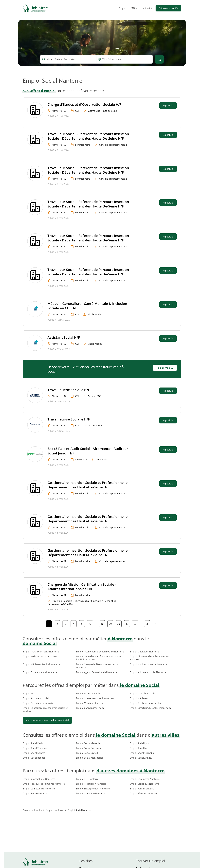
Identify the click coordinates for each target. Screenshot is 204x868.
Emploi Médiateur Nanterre (144, 652)
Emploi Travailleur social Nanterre (41, 652)
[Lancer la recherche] (159, 59)
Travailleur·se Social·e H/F (69, 390)
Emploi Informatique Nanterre (39, 779)
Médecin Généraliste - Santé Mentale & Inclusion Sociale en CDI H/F (87, 306)
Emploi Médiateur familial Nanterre (41, 664)
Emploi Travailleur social (143, 693)
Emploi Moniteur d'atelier (90, 703)
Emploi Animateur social (36, 698)
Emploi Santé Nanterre (35, 793)
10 (103, 623)
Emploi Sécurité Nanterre (143, 793)
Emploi (122, 8)
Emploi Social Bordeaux (89, 748)
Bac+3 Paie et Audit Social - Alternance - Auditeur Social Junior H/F (88, 451)
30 (119, 623)
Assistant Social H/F (64, 337)
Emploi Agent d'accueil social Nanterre (97, 672)
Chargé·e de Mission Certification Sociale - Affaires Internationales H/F (82, 587)
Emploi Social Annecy (141, 758)
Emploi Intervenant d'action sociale (95, 698)
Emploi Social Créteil (87, 753)
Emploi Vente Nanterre (142, 789)
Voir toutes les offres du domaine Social (47, 720)
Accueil (27, 810)
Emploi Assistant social (88, 693)
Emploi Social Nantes (34, 753)
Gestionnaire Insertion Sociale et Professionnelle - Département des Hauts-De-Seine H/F (89, 485)
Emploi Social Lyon (140, 743)
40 (128, 623)
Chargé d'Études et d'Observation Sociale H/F (84, 104)
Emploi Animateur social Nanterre (148, 672)
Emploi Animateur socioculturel (40, 703)
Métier (134, 8)
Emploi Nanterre (55, 810)
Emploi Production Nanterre (91, 784)
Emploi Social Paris (33, 743)
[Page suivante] (155, 624)
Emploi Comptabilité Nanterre (39, 789)
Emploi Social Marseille (88, 743)
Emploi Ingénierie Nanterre (91, 793)
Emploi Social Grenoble (142, 753)
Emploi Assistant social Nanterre (40, 656)
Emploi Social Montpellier (90, 758)
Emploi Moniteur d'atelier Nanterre (148, 664)
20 (111, 623)
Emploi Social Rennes (34, 758)
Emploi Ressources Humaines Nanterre (44, 784)
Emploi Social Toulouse (35, 748)
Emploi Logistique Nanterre (144, 784)
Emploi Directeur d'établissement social (151, 708)
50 (136, 623)
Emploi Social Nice (139, 748)
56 (148, 623)
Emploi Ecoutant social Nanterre (40, 672)
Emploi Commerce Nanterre (145, 779)
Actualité (147, 8)
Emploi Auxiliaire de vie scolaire (146, 703)
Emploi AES (29, 693)
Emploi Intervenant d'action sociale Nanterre (100, 652)
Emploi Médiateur (139, 698)
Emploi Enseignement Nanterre (93, 789)
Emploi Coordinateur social (91, 708)
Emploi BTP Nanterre (87, 779)
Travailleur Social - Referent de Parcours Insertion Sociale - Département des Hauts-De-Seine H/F (88, 136)
